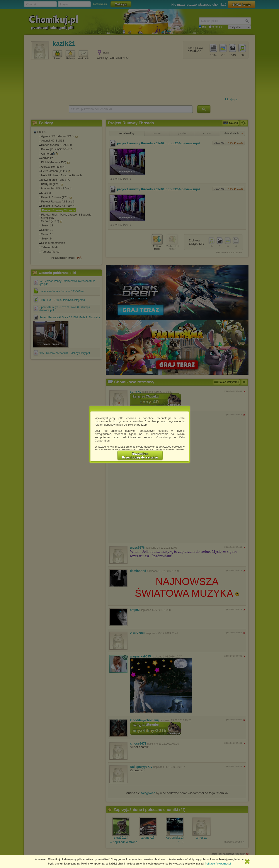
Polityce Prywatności (218, 864)
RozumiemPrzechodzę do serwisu (140, 455)
